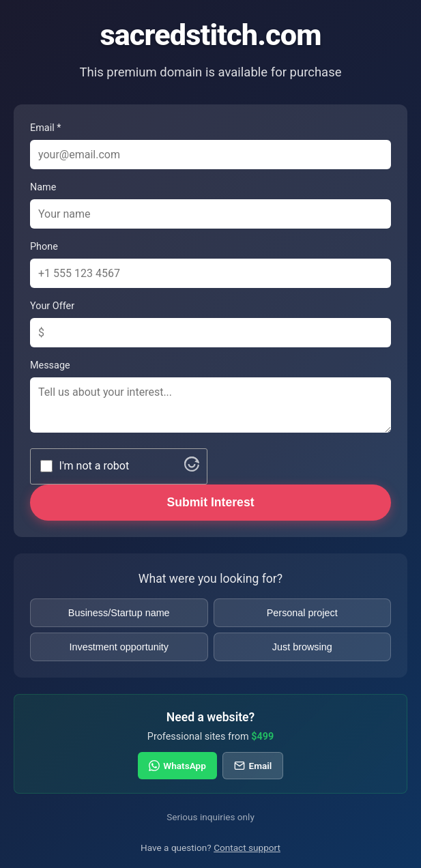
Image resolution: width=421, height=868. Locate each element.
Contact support (247, 848)
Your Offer (52, 306)
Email (253, 766)
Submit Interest (210, 502)
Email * (45, 128)
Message (50, 365)
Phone (44, 247)
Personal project (302, 613)
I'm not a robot (95, 466)
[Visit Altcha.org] (192, 468)
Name (43, 187)
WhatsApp (177, 766)
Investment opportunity (119, 647)
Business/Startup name (119, 613)
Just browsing (302, 647)
